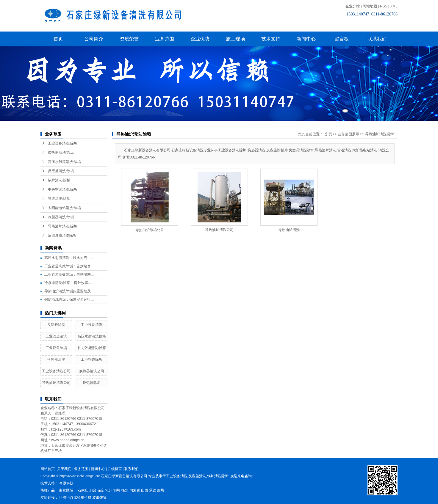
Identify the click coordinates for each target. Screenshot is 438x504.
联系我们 (377, 39)
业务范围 (165, 39)
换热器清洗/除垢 (61, 153)
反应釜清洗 (197, 476)
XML (394, 6)
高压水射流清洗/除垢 (64, 162)
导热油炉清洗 (289, 230)
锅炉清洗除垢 (218, 476)
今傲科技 (66, 483)
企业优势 (200, 39)
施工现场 (235, 39)
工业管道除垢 (92, 359)
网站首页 (48, 469)
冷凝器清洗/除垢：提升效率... (68, 283)
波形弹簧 (99, 497)
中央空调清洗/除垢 (63, 189)
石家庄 (83, 490)
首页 (58, 39)
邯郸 (117, 490)
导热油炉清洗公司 (56, 383)
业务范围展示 (348, 134)
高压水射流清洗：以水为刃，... (69, 258)
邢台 (93, 490)
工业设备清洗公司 (56, 371)
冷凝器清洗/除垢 (61, 217)
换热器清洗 (56, 359)
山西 (145, 490)
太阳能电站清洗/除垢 (64, 208)
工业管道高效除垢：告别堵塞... (69, 266)
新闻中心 (306, 39)
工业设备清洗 (92, 325)
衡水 (125, 490)
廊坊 (161, 490)
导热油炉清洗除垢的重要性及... (69, 291)
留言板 (342, 39)
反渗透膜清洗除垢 (62, 235)
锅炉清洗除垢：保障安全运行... (69, 299)
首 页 (328, 134)
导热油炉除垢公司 (150, 230)
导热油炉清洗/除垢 (63, 226)
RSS (384, 6)
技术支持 (271, 39)
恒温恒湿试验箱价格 (75, 497)
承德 (153, 490)
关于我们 (64, 469)
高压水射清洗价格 (92, 336)
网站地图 (370, 6)
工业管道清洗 (56, 336)
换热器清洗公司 (92, 371)
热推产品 (48, 490)
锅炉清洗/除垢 (59, 180)
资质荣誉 (129, 39)
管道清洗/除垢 (59, 199)
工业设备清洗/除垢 (63, 143)
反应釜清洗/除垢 (61, 171)
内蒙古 (135, 490)
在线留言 (115, 469)
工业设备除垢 (56, 348)
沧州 (109, 490)
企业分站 (353, 6)
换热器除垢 (92, 383)
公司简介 (94, 39)
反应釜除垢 (56, 325)
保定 (101, 490)
